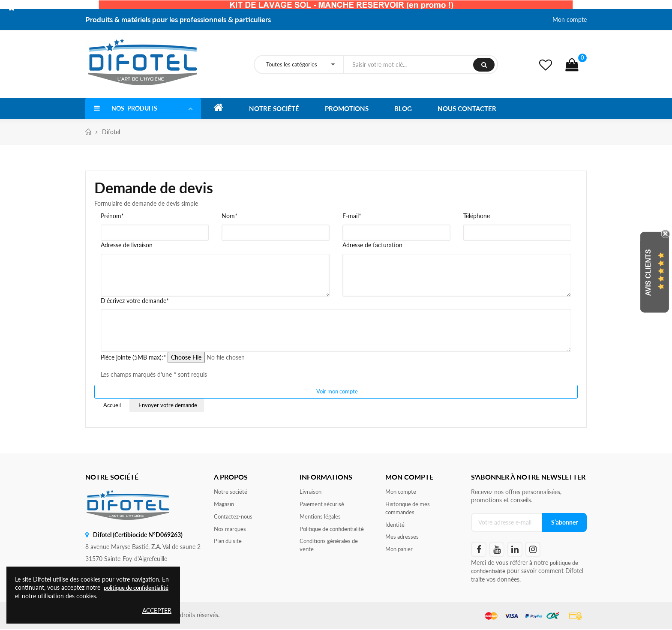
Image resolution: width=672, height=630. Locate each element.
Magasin (225, 505)
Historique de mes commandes (409, 510)
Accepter (157, 610)
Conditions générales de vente (331, 548)
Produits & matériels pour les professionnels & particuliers (178, 19)
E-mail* (352, 216)
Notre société (232, 493)
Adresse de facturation (372, 245)
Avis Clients (648, 273)
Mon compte (570, 19)
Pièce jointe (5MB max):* (133, 357)
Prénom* (112, 216)
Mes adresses (403, 540)
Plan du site (229, 544)
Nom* (229, 216)
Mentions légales (322, 518)
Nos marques (231, 531)
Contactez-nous (235, 518)
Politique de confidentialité (335, 531)
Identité (396, 527)
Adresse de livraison (127, 245)
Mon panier (400, 553)
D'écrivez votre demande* (135, 301)
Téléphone (477, 216)
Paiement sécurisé (323, 505)
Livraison (311, 493)
